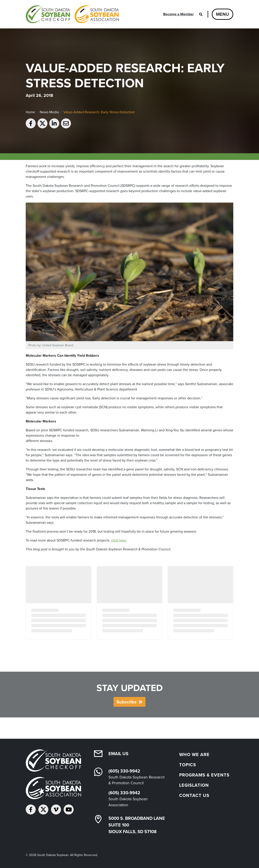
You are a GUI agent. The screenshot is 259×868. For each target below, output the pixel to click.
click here (119, 540)
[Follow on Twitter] (43, 809)
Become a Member (179, 14)
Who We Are (194, 755)
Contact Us (194, 795)
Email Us (118, 754)
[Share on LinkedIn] (54, 123)
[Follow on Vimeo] (56, 809)
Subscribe (127, 702)
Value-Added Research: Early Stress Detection (99, 112)
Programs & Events (204, 775)
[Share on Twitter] (42, 123)
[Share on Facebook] (31, 123)
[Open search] (201, 14)
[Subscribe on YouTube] (69, 809)
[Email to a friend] (66, 123)
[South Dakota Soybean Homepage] (72, 14)
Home (30, 112)
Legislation (194, 785)
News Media (49, 112)
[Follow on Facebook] (31, 809)
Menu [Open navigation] (223, 14)
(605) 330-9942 (124, 771)
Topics (188, 765)
